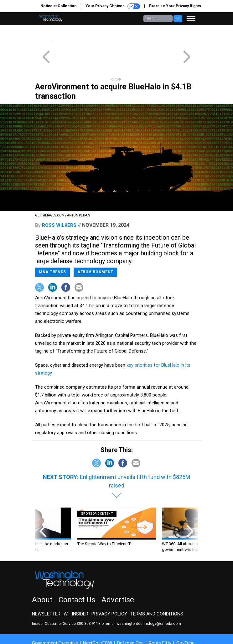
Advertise (118, 577)
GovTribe (185, 620)
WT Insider (76, 591)
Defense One (130, 620)
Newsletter (46, 591)
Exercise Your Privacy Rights (175, 6)
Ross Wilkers (59, 203)
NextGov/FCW (98, 620)
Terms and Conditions (157, 591)
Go (178, 18)
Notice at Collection (58, 6)
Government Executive (55, 620)
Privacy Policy (109, 591)
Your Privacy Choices (113, 6)
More (42, 626)
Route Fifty (160, 620)
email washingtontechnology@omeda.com (143, 601)
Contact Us (77, 577)
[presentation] (43, 510)
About (42, 577)
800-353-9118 (89, 601)
